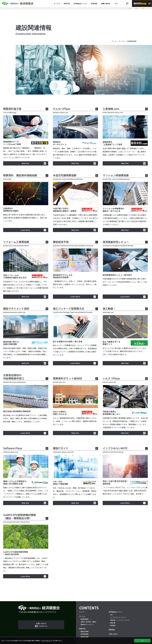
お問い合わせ (106, 4)
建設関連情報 (98, 10)
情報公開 (113, 623)
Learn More (25, 230)
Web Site (25, 163)
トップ (82, 612)
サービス (57, 4)
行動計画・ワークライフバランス (120, 620)
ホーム (114, 41)
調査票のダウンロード (137, 10)
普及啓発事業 (84, 634)
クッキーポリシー (46, 641)
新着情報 (94, 4)
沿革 (111, 615)
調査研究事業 (84, 631)
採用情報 (113, 625)
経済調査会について (80, 4)
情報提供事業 (84, 637)
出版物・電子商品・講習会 (116, 10)
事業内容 (67, 4)
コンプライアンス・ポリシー (118, 617)
